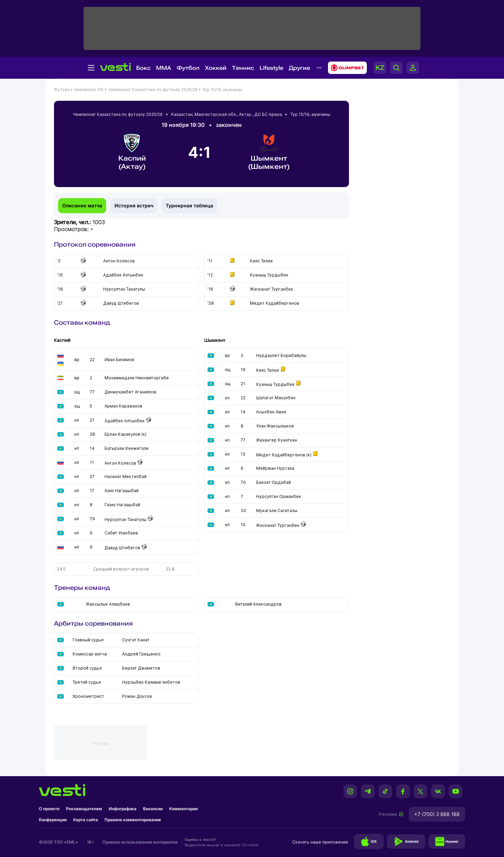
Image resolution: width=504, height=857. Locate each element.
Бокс (143, 68)
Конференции (53, 820)
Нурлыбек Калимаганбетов (151, 682)
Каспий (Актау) (132, 152)
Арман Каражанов (123, 406)
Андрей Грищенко (141, 654)
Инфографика (123, 809)
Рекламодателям (84, 809)
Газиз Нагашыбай (122, 505)
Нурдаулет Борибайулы (281, 355)
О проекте (49, 809)
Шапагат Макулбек (276, 398)
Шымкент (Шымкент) (269, 152)
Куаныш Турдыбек (275, 384)
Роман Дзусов (137, 696)
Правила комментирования (133, 820)
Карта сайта (86, 820)
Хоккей (216, 68)
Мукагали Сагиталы (277, 511)
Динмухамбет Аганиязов (130, 392)
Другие (299, 68)
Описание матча (82, 205)
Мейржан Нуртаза (275, 468)
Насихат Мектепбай (125, 476)
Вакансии (153, 809)
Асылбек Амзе (271, 412)
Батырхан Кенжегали (127, 448)
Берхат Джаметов (141, 668)
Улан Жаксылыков (275, 426)
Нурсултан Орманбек (279, 496)
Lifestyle (271, 68)
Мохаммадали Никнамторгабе (137, 378)
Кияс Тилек (268, 370)
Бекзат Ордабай (273, 482)
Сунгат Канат (136, 640)
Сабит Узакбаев (121, 533)
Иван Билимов (119, 360)
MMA (164, 68)
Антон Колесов (120, 463)
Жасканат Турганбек (278, 525)
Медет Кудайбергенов (281, 455)
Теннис (243, 68)
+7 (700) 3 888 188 (437, 814)
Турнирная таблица (189, 205)
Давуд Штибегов (122, 548)
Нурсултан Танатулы (125, 519)
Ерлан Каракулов (122, 434)
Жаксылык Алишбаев (108, 604)
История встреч (134, 205)
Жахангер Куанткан (277, 440)
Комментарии (183, 809)
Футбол (188, 68)
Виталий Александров (258, 604)
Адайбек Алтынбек (125, 421)
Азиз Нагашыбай (122, 491)
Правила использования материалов (140, 842)
